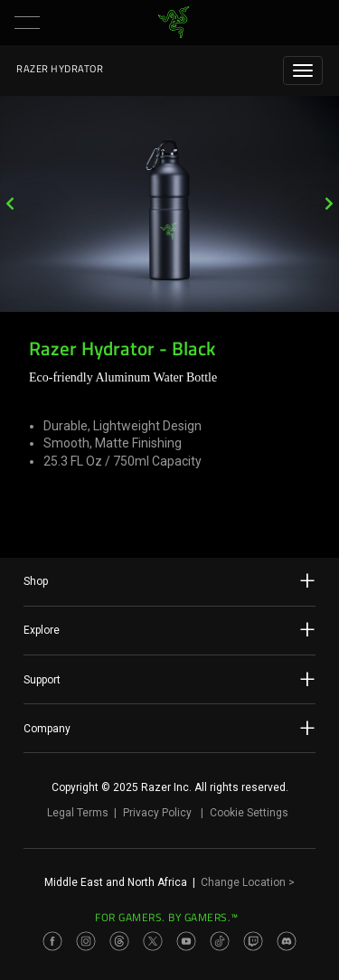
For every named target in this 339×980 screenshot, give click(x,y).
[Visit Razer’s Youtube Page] (186, 941)
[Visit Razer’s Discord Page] (287, 941)
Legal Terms (78, 813)
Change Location (248, 882)
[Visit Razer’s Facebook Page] (52, 941)
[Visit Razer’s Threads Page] (119, 941)
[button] (27, 23)
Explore (169, 629)
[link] (173, 23)
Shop (169, 580)
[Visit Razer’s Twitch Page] (253, 941)
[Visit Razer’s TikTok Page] (220, 941)
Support (169, 679)
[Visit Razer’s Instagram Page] (86, 941)
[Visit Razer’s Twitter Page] (153, 941)
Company (169, 728)
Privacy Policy (157, 813)
